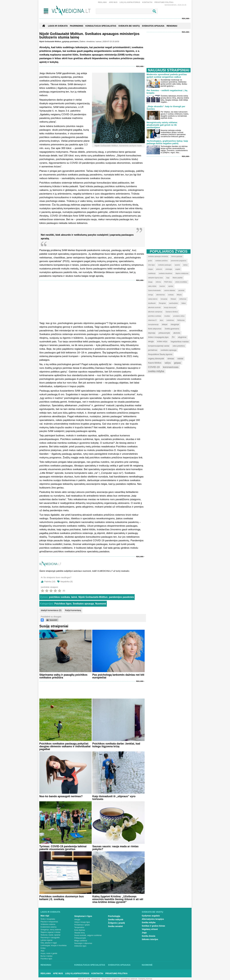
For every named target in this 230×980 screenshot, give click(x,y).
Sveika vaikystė (116, 920)
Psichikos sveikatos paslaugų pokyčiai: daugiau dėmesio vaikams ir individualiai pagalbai (65, 746)
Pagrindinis (77, 26)
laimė (74, 597)
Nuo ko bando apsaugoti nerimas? (61, 796)
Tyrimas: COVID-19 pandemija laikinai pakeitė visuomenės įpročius (63, 848)
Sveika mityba (149, 922)
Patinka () (50, 582)
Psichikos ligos (63, 604)
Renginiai (46, 965)
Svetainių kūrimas (145, 979)
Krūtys (43, 948)
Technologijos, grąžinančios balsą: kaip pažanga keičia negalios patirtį (167, 142)
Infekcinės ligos (80, 946)
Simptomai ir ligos (83, 916)
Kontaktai (147, 2)
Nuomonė (101, 604)
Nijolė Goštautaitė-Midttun (93, 597)
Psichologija (114, 916)
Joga (144, 933)
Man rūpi (45, 916)
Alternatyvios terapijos (153, 919)
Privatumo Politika (164, 2)
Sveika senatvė (115, 926)
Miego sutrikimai (81, 941)
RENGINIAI (172, 26)
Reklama (102, 2)
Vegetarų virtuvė (150, 929)
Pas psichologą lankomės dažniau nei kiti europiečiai (118, 676)
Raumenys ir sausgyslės (50, 938)
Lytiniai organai (46, 940)
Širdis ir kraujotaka (48, 919)
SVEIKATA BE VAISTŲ (129, 26)
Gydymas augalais (151, 916)
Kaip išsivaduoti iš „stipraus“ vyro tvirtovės (114, 798)
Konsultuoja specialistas (90, 965)
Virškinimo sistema (48, 924)
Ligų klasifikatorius (130, 2)
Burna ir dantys (47, 956)
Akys (43, 951)
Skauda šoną (80, 933)
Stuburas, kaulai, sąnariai (51, 935)
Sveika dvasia (149, 936)
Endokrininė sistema (49, 927)
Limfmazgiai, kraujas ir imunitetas (54, 945)
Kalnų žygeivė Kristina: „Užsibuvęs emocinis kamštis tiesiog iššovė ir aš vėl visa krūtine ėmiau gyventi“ (118, 899)
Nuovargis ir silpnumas (83, 943)
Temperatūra (79, 927)
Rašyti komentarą (73, 610)
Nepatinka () (67, 582)
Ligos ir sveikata (58, 26)
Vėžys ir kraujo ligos (82, 922)
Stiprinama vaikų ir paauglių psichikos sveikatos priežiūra (63, 676)
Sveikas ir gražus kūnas (154, 926)
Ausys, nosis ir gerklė (49, 953)
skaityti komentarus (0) (51, 610)
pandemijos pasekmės (122, 597)
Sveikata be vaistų (153, 912)
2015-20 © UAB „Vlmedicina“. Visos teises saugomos (99, 979)
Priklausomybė (80, 938)
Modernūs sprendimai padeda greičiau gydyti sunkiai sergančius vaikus (167, 76)
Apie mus (113, 2)
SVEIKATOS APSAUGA (153, 26)
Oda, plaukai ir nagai (49, 943)
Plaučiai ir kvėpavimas (49, 922)
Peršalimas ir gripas (82, 925)
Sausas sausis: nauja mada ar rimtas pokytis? (115, 848)
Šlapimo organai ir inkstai (50, 932)
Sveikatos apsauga (83, 604)
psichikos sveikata (59, 597)
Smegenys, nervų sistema (51, 930)
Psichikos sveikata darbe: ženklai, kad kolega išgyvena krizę (116, 745)
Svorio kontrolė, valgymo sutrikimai (88, 935)
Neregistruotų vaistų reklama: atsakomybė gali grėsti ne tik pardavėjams (162, 125)
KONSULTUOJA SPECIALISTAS (101, 26)
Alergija (77, 920)
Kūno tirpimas (80, 930)
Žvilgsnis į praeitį (116, 923)
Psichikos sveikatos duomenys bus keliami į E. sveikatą (62, 898)
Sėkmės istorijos (150, 939)
